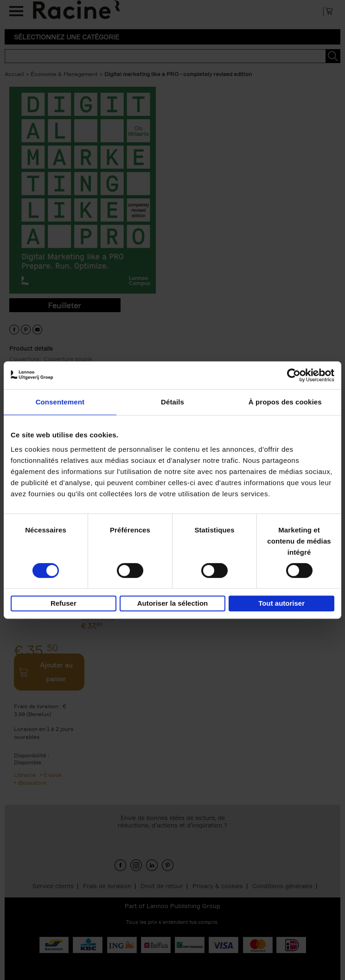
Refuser (64, 603)
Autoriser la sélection (173, 603)
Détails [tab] (172, 402)
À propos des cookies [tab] (285, 402)
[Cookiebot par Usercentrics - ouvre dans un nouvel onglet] (294, 375)
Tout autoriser (281, 603)
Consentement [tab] (60, 402)
